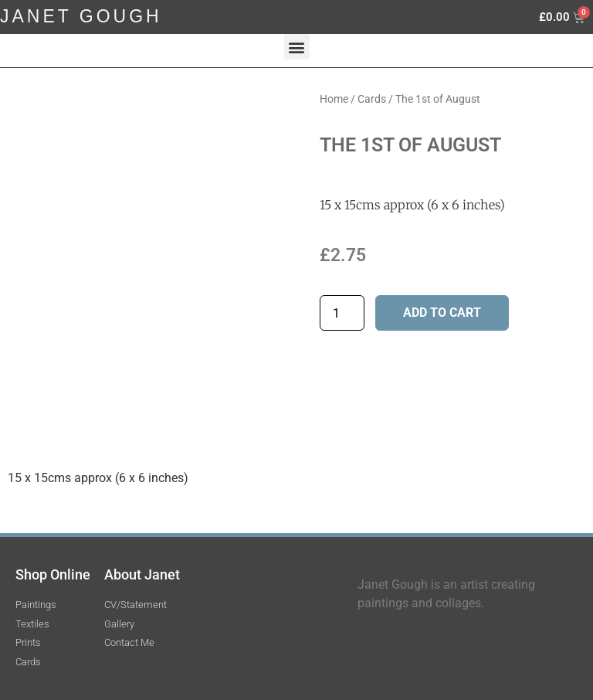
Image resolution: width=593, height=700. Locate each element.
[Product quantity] (342, 313)
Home (334, 99)
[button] (297, 47)
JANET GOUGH (81, 16)
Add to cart (442, 313)
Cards (372, 99)
